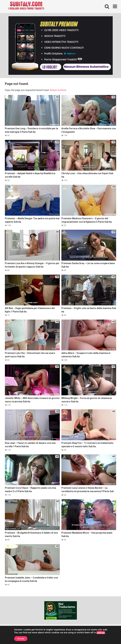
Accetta (21, 639)
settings (101, 633)
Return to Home (58, 90)
